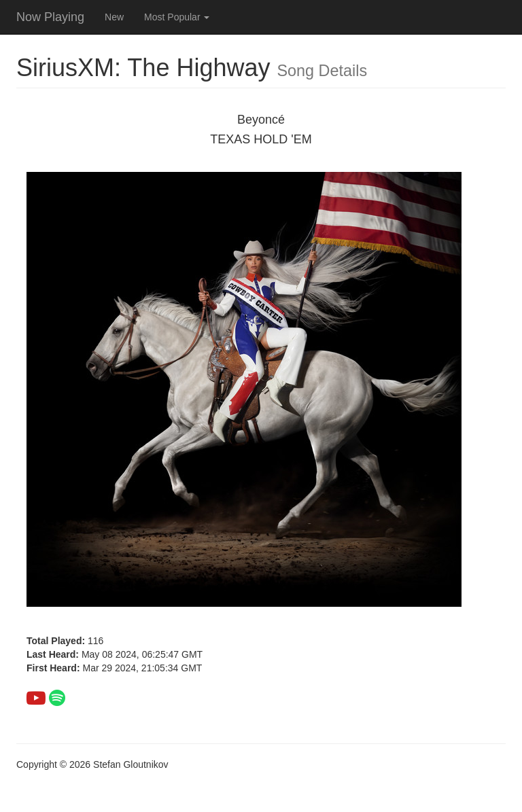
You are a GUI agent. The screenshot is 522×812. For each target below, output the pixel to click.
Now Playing (50, 17)
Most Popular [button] (177, 17)
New (114, 17)
